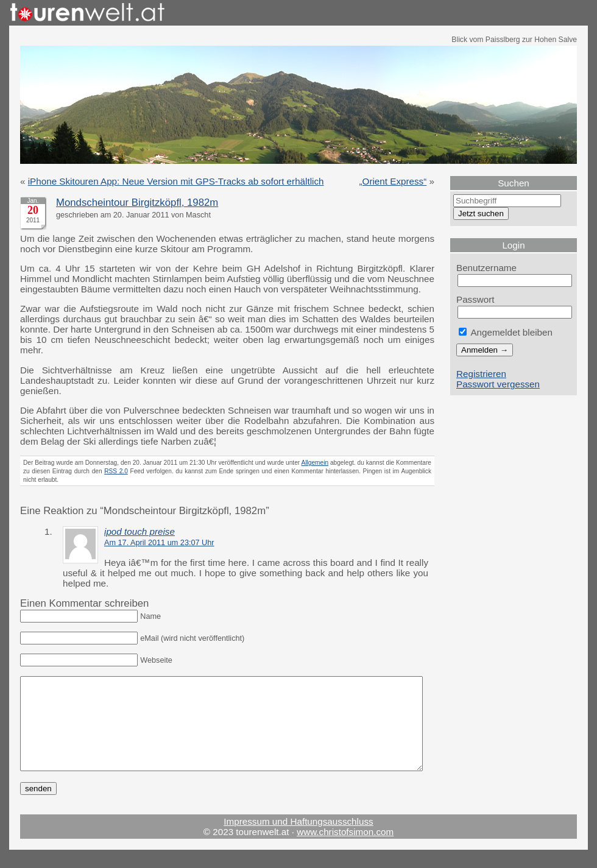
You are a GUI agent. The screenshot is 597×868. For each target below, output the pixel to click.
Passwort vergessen (498, 384)
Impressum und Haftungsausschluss (298, 840)
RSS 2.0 (116, 471)
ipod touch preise (140, 531)
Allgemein (315, 463)
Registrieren (481, 374)
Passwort (475, 299)
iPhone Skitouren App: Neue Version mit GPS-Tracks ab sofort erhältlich (176, 181)
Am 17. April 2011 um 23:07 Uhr (159, 543)
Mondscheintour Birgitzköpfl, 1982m (137, 203)
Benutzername (486, 268)
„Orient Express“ (393, 181)
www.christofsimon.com (345, 850)
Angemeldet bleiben (506, 332)
